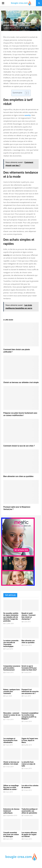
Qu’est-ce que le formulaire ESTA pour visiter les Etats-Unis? (29, 668)
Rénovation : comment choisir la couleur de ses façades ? (12, 715)
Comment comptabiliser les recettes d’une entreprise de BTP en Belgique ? (30, 716)
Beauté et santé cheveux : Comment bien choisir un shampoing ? (29, 616)
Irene (7, 28)
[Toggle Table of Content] (26, 93)
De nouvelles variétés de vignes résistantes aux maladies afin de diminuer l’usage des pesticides (11, 617)
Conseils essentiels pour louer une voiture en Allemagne (11, 834)
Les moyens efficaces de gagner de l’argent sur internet (29, 834)
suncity (27, 115)
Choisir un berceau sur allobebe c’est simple (21, 382)
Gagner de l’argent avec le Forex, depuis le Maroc (30, 740)
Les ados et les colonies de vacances (30, 786)
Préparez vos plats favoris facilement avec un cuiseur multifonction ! (20, 414)
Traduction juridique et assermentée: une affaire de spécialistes (30, 811)
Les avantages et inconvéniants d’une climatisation (10, 740)
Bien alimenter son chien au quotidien (18, 476)
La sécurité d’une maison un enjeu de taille (28, 764)
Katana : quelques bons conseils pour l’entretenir (12, 691)
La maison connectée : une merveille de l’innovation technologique (11, 643)
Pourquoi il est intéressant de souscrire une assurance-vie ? (30, 691)
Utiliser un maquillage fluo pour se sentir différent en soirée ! (11, 787)
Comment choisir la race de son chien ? (19, 446)
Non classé (7, 20)
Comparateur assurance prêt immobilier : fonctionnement (12, 668)
